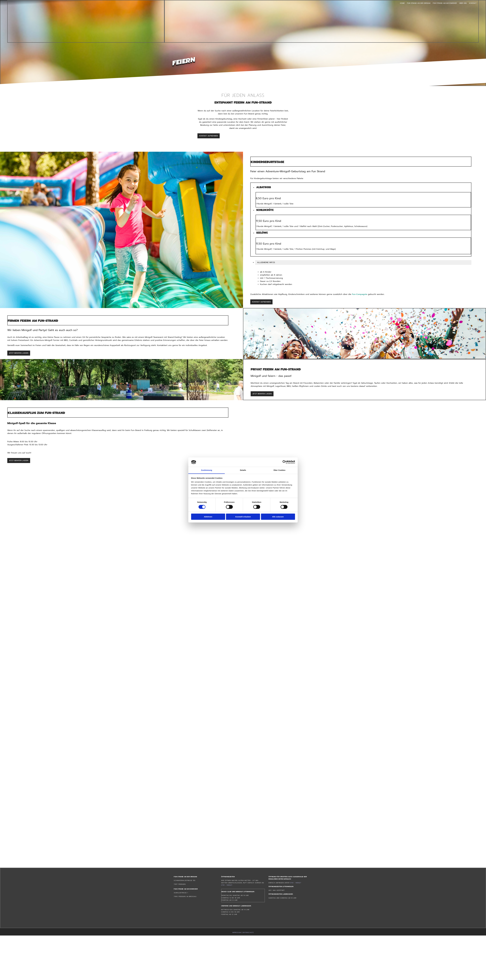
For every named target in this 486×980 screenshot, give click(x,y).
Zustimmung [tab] (207, 470)
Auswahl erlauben (243, 517)
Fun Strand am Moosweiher (445, 3)
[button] (209, 136)
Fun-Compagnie (360, 294)
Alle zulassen (278, 517)
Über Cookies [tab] (279, 470)
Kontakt (473, 3)
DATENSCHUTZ (248, 932)
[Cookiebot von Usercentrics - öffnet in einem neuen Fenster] (284, 462)
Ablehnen (208, 517)
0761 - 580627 (227, 885)
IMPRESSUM (237, 932)
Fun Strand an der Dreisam (419, 3)
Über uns (463, 3)
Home (402, 3)
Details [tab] (243, 470)
